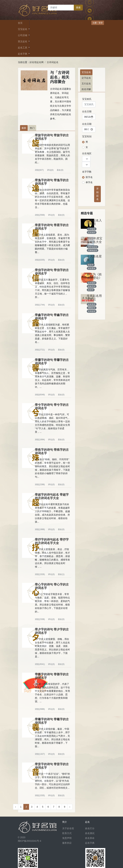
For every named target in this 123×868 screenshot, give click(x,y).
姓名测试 (90, 833)
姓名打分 (90, 828)
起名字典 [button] (23, 54)
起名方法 (92, 286)
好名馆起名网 (37, 62)
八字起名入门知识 (94, 222)
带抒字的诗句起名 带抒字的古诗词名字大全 (52, 541)
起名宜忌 (92, 304)
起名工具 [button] (23, 48)
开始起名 (97, 194)
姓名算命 (90, 838)
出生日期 (87, 111)
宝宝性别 (87, 136)
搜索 (78, 7)
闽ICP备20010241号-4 (30, 841)
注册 (95, 23)
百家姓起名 (93, 250)
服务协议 (67, 843)
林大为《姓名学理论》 (94, 276)
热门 (32, 128)
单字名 (89, 182)
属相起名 (92, 308)
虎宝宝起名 (93, 247)
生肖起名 (92, 311)
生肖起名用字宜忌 (94, 298)
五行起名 (86, 84)
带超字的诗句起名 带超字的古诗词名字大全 (52, 496)
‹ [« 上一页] (16, 807)
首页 (20, 23)
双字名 (89, 177)
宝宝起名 (86, 72)
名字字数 (87, 172)
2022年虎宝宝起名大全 (95, 240)
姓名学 (91, 265)
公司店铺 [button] (23, 35)
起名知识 (92, 232)
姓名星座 (92, 268)
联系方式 (67, 833)
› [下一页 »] (70, 807)
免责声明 (67, 838)
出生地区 (87, 153)
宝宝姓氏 (87, 99)
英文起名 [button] (23, 41)
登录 (101, 23)
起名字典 (90, 843)
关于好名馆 (68, 828)
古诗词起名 (53, 62)
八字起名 (92, 229)
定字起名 (86, 78)
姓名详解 (86, 89)
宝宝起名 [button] (23, 29)
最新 (24, 128)
